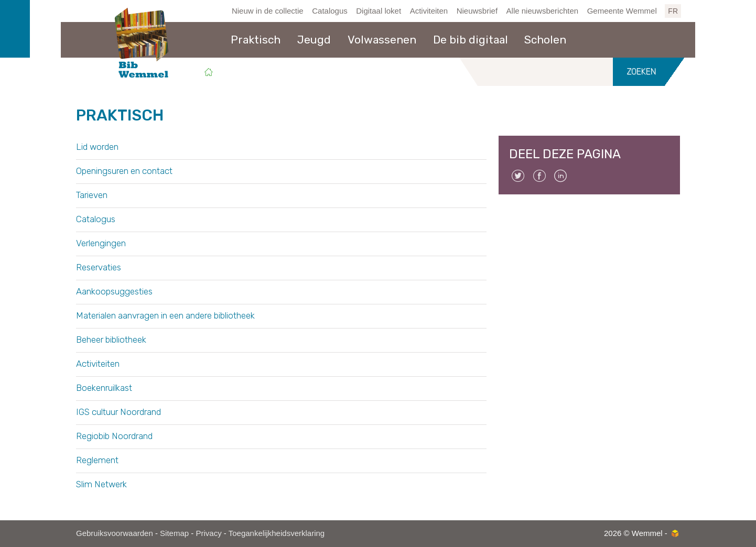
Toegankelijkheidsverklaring (277, 533)
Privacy (208, 533)
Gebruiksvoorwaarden (115, 533)
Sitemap (174, 533)
